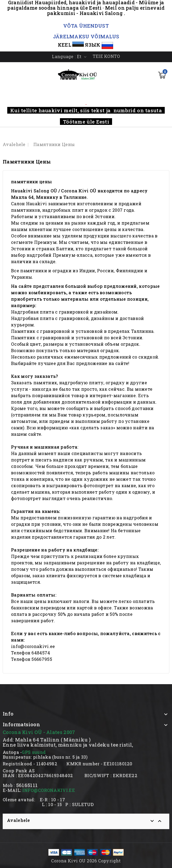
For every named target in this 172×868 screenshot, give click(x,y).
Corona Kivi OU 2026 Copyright (86, 861)
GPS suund (34, 752)
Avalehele (19, 820)
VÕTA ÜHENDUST (86, 26)
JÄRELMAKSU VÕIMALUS (86, 36)
